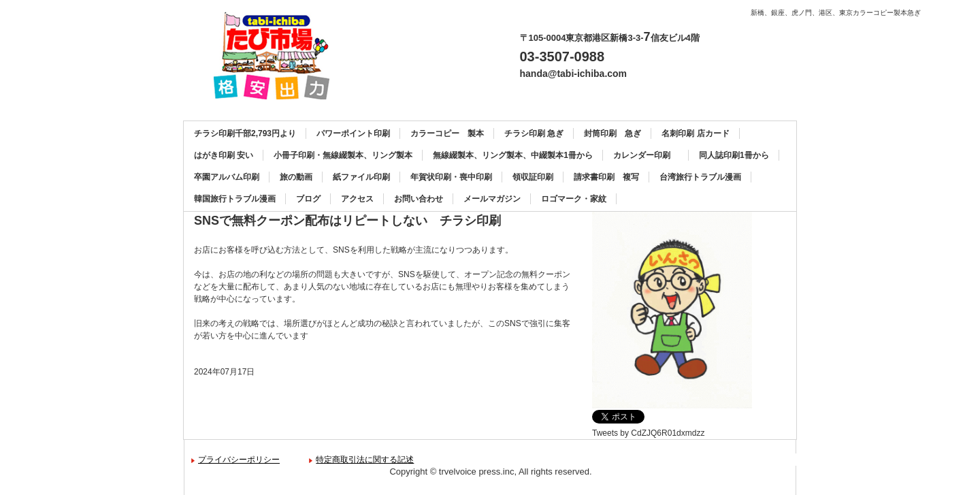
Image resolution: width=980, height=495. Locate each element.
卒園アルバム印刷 (227, 177)
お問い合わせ (419, 199)
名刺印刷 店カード (695, 133)
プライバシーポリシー (239, 460)
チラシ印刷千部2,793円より (245, 133)
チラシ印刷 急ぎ (534, 133)
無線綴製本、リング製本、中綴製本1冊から (513, 155)
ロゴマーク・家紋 (574, 199)
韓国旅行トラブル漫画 (235, 199)
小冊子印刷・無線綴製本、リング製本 (343, 155)
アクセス (357, 199)
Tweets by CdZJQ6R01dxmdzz (648, 433)
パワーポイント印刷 (353, 133)
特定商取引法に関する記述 (365, 460)
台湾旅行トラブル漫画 (700, 177)
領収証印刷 (533, 177)
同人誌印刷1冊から (734, 155)
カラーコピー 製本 (447, 133)
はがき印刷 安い (224, 155)
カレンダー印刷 (646, 155)
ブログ (308, 199)
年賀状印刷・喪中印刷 (451, 177)
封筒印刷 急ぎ (612, 133)
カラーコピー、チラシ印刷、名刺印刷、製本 (277, 55)
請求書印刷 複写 (606, 177)
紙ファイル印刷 (361, 177)
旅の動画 (296, 177)
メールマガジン (492, 199)
